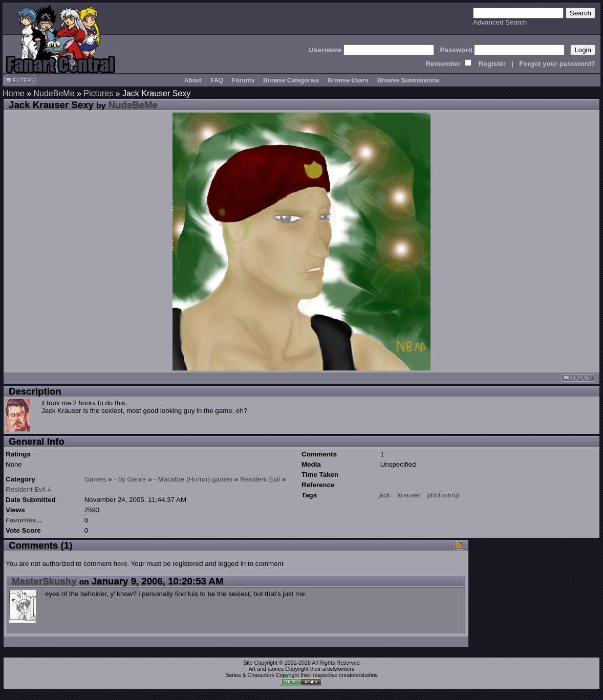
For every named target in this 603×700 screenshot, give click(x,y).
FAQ (217, 80)
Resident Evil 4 (28, 489)
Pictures (98, 93)
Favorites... (24, 520)
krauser (408, 495)
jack (384, 495)
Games (95, 479)
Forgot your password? (557, 64)
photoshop (443, 495)
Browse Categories (291, 80)
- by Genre (130, 479)
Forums (243, 80)
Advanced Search (500, 22)
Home (14, 93)
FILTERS (20, 80)
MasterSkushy (44, 581)
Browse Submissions (408, 80)
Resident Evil (260, 479)
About (193, 80)
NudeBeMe (54, 93)
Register (492, 64)
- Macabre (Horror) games (193, 479)
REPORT (578, 378)
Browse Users (348, 80)
